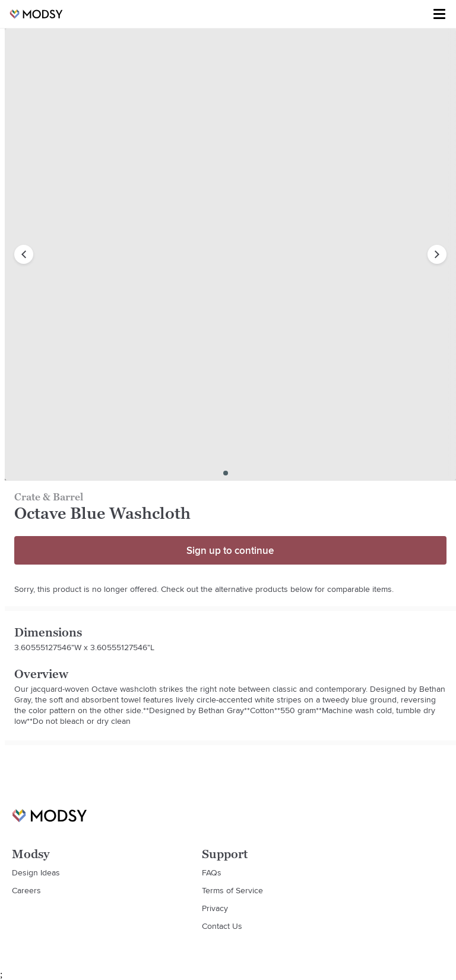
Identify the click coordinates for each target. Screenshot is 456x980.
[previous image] (24, 254)
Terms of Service (232, 890)
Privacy (215, 908)
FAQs (212, 872)
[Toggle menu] (439, 14)
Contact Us (222, 926)
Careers (26, 890)
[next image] (437, 254)
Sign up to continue (230, 550)
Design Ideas (36, 872)
